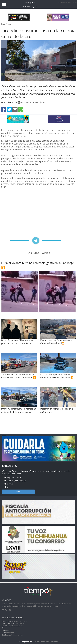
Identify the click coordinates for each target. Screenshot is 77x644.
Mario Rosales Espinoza (13, 626)
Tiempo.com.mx (26, 642)
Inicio (3, 24)
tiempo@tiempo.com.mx (13, 635)
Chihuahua (8, 633)
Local (10, 24)
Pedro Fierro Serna (15, 623)
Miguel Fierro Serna (15, 621)
